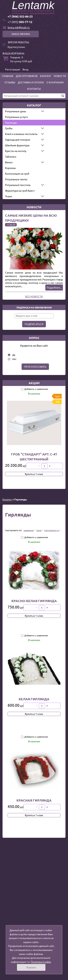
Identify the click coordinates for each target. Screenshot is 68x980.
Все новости (34, 296)
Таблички (11, 157)
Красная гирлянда (34, 800)
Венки (9, 162)
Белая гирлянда (34, 699)
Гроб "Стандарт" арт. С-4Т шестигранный (34, 457)
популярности (52, 530)
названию (29, 530)
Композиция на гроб (17, 174)
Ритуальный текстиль (18, 185)
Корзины (10, 168)
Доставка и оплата (31, 82)
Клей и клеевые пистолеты (21, 134)
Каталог (46, 76)
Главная (8, 76)
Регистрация (13, 69)
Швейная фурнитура (17, 145)
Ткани (9, 196)
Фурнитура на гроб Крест (20, 191)
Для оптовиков (27, 76)
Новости (60, 76)
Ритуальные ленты (16, 179)
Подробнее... (54, 287)
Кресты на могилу (16, 151)
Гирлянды (11, 122)
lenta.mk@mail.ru (19, 27)
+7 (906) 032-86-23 (20, 16)
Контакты (34, 89)
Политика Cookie (41, 962)
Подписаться (34, 324)
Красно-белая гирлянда (34, 601)
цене (39, 530)
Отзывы (10, 82)
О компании (55, 82)
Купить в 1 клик (34, 474)
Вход (25, 69)
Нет (14, 359)
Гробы (9, 128)
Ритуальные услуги (16, 117)
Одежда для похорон (18, 140)
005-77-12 (20, 22)
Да (14, 355)
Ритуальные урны (16, 111)
